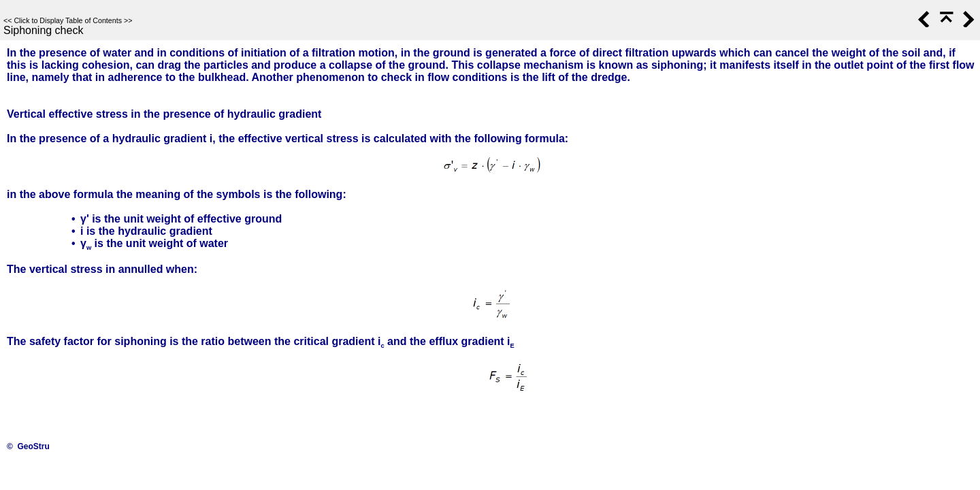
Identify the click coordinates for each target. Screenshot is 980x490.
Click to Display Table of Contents (68, 20)
